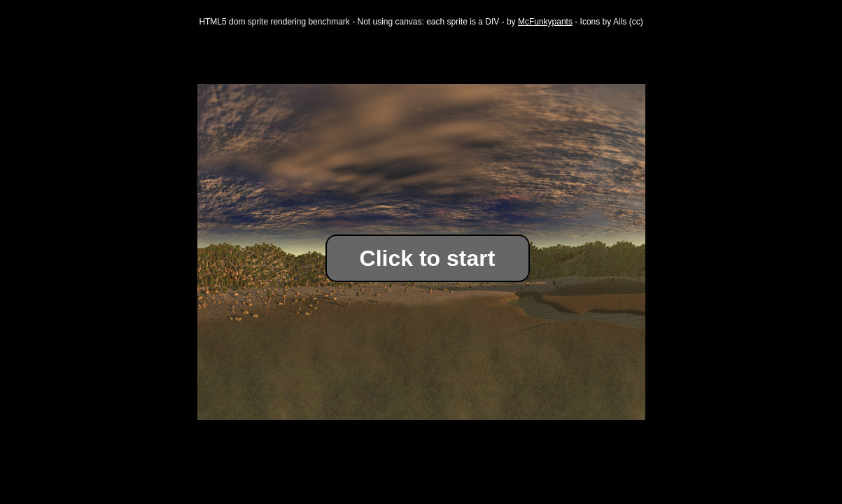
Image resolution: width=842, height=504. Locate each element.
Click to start (428, 258)
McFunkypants (545, 22)
